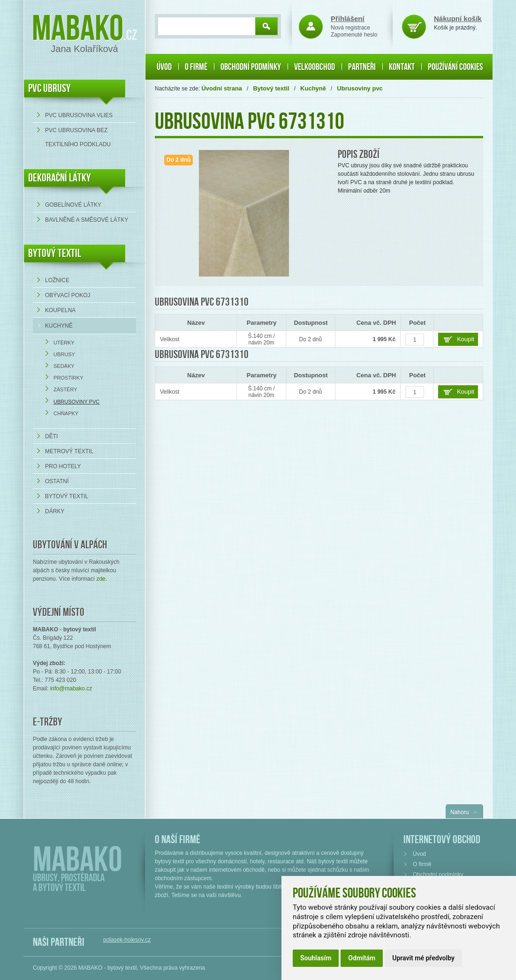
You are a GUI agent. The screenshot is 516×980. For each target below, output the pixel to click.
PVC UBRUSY (49, 88)
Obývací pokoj (68, 295)
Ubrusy (64, 354)
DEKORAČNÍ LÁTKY (60, 178)
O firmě (196, 67)
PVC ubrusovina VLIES (79, 115)
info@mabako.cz (71, 688)
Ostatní (57, 481)
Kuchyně (59, 326)
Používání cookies (455, 67)
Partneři (362, 67)
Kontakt (402, 67)
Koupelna (60, 310)
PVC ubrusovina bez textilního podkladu (78, 137)
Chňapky (66, 413)
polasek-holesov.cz (127, 940)
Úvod (164, 67)
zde (101, 579)
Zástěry (65, 389)
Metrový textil (69, 451)
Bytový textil (55, 253)
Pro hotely (63, 466)
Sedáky (64, 366)
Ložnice (57, 280)
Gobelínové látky (73, 205)
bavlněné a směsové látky (87, 220)
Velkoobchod (315, 67)
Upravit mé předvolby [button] (423, 958)
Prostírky (68, 378)
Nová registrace (350, 28)
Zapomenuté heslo (354, 35)
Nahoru (459, 812)
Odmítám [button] (362, 958)
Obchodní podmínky (251, 67)
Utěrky (64, 343)
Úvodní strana (222, 88)
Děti (51, 436)
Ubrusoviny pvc (76, 402)
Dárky (55, 511)
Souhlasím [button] (316, 958)
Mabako (78, 29)
